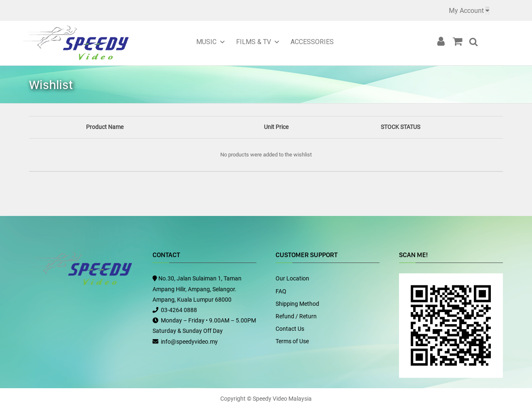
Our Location (292, 278)
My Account (466, 11)
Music (206, 42)
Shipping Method (297, 304)
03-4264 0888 (179, 310)
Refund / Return (296, 316)
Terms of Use (292, 341)
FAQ (281, 291)
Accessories (312, 42)
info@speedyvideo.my (189, 342)
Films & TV (254, 42)
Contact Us (290, 329)
